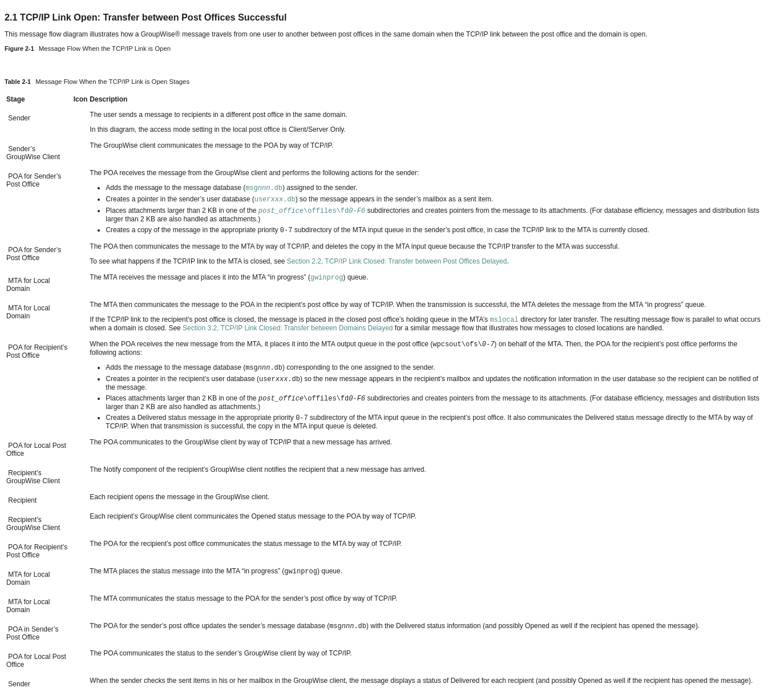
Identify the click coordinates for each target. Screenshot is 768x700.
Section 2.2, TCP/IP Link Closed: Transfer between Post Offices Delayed (397, 261)
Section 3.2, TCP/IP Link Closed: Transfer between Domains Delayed (288, 328)
